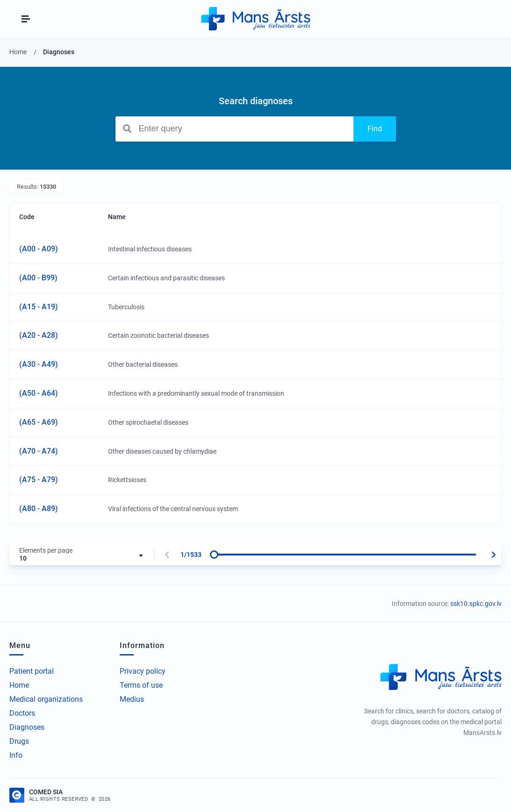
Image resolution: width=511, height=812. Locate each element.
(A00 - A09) (39, 249)
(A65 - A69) (39, 422)
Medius (132, 699)
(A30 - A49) (39, 364)
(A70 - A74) (39, 451)
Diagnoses (27, 727)
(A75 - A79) (39, 480)
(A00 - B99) (38, 278)
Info (16, 755)
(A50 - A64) (39, 393)
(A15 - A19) (39, 307)
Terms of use (141, 685)
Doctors (22, 713)
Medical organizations (46, 699)
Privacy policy (143, 671)
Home (19, 685)
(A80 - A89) (39, 509)
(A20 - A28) (39, 335)
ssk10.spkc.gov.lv (476, 604)
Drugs (19, 741)
